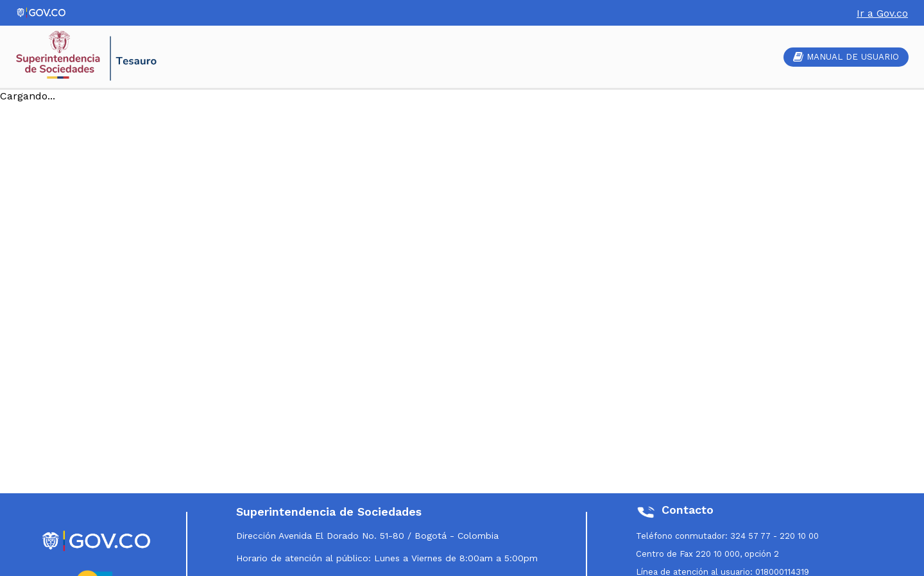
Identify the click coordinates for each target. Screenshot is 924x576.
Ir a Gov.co (882, 13)
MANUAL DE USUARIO (846, 57)
